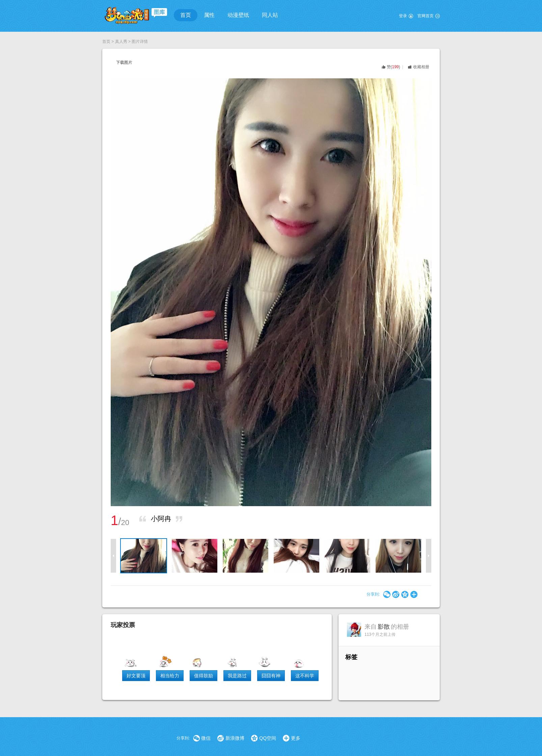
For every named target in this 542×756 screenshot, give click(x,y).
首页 (186, 15)
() (394, 67)
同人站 (270, 15)
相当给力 (170, 676)
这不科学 (305, 676)
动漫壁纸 (238, 15)
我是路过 (237, 676)
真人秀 (121, 42)
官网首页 (426, 16)
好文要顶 (136, 676)
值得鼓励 (204, 676)
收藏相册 (421, 67)
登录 (403, 16)
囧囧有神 (271, 676)
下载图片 (124, 62)
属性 (209, 15)
